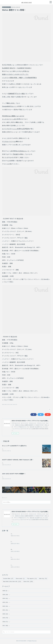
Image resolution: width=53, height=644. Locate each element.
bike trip (43, 579)
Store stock (20, 579)
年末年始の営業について (17, 550)
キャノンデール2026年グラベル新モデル (14, 446)
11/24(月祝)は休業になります (19, 566)
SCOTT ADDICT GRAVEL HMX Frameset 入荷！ (18, 460)
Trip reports (32, 579)
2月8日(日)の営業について (18, 542)
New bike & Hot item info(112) (10, 404)
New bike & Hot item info (6, 7)
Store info (28, 582)
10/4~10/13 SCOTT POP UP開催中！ (14, 474)
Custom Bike (8, 579)
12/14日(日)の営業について (18, 558)
